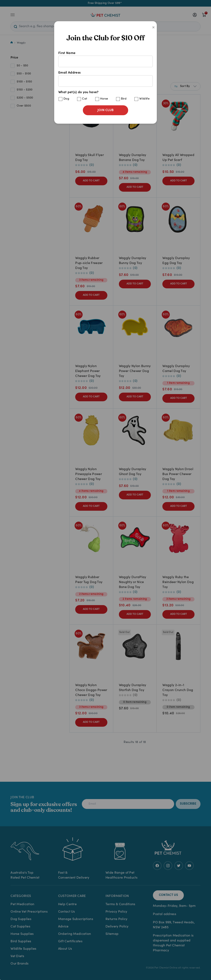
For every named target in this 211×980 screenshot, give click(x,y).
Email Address (105, 79)
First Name (105, 59)
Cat (85, 99)
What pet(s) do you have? (105, 96)
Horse (104, 99)
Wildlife (144, 99)
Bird (124, 99)
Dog (66, 99)
